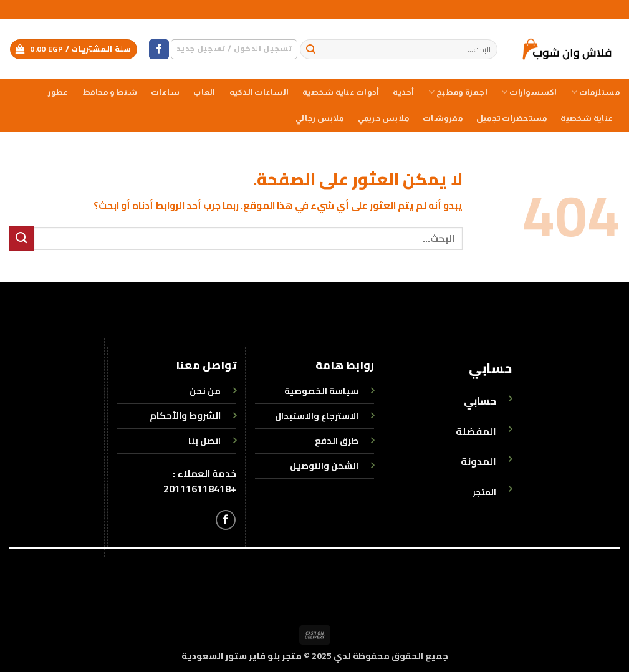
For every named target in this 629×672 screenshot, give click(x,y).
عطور (58, 92)
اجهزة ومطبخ (458, 92)
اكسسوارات (529, 92)
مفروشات (443, 118)
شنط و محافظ (110, 92)
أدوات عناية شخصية (341, 92)
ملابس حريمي (383, 118)
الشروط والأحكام (185, 415)
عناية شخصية (587, 118)
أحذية (403, 92)
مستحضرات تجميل (511, 118)
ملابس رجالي (319, 118)
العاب (204, 92)
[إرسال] (311, 50)
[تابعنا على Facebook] (159, 50)
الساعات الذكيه (259, 92)
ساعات (165, 92)
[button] (234, 49)
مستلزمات (595, 92)
